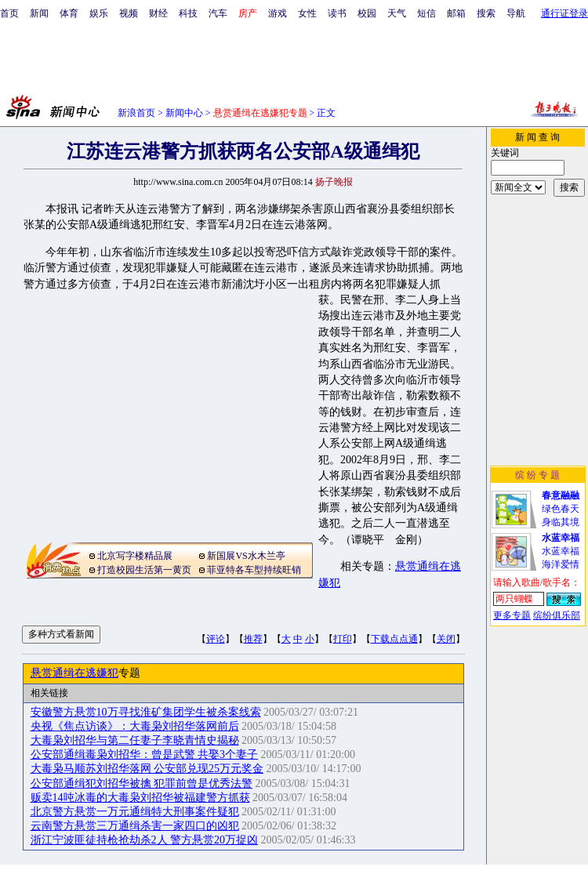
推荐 (253, 639)
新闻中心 (184, 113)
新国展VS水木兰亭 (246, 556)
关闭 (446, 639)
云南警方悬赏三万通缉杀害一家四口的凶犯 (135, 826)
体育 (69, 13)
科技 (188, 13)
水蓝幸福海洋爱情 (561, 551)
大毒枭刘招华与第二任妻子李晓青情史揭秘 (135, 740)
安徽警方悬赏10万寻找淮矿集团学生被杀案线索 (146, 712)
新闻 (39, 13)
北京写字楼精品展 (135, 556)
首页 (9, 13)
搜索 (486, 13)
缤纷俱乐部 (557, 615)
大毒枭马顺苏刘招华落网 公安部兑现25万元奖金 (147, 769)
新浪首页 (136, 113)
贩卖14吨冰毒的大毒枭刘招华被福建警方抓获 (140, 798)
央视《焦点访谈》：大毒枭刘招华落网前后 (135, 726)
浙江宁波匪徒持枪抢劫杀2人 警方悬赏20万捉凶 (145, 840)
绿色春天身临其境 (561, 509)
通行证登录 (564, 13)
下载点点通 (394, 639)
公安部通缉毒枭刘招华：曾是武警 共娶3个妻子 (145, 754)
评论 (216, 639)
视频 (129, 13)
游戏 (278, 13)
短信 (426, 13)
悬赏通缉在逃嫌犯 (74, 673)
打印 (343, 639)
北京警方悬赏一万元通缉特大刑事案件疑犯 (135, 812)
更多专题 (512, 615)
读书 (337, 13)
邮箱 (456, 13)
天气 (397, 13)
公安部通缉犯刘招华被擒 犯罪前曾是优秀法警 (142, 783)
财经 (158, 13)
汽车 (218, 13)
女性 (307, 13)
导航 (516, 13)
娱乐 (99, 13)
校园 (367, 13)
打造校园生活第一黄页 (144, 570)
